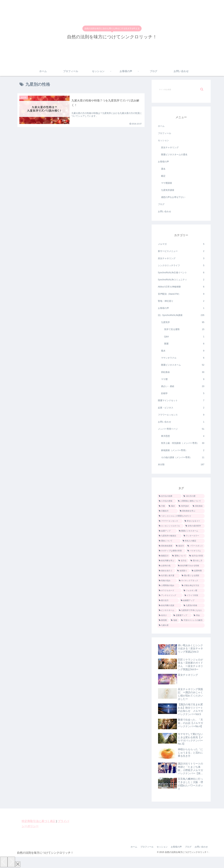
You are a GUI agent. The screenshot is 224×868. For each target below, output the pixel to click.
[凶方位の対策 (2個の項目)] (196, 556)
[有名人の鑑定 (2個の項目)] (193, 541)
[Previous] (4, 862)
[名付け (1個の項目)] (165, 615)
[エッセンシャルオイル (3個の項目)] (171, 526)
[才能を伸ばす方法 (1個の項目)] (193, 586)
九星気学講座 (168, 190)
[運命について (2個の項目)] (169, 541)
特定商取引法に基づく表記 (39, 821)
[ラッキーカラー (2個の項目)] (194, 536)
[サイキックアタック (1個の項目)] (191, 581)
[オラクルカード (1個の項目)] (170, 591)
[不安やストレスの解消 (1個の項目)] (192, 620)
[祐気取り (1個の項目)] (183, 571)
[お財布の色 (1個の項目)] (167, 566)
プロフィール (165, 133)
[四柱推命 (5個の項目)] (198, 506)
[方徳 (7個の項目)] (162, 506)
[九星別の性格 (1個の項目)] (194, 606)
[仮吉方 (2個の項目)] (180, 546)
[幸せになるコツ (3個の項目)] (194, 521)
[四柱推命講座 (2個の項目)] (166, 546)
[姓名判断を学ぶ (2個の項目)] (167, 561)
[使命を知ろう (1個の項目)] (166, 571)
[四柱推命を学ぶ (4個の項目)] (192, 511)
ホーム (161, 126)
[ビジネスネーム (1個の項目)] (167, 610)
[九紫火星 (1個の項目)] (181, 625)
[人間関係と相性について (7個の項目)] (191, 501)
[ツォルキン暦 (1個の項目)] (194, 591)
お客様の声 (163, 162)
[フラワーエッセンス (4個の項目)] (170, 521)
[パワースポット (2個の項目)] (195, 546)
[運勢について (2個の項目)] (179, 556)
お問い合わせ (165, 211)
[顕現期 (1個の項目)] (163, 620)
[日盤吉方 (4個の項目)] (168, 511)
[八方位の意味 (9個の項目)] (167, 501)
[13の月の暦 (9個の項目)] (193, 496)
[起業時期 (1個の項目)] (198, 571)
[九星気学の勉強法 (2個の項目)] (170, 536)
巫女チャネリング (170, 147)
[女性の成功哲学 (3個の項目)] (194, 526)
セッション (163, 140)
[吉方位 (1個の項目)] (183, 561)
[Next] (11, 862)
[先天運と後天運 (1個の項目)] (169, 576)
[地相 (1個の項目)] (174, 620)
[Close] (18, 864)
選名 (163, 169)
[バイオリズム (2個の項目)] (195, 551)
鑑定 (163, 176)
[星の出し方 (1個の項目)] (197, 561)
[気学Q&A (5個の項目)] (184, 506)
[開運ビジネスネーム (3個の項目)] (191, 531)
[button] (202, 89)
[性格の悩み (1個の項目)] (167, 581)
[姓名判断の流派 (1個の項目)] (170, 606)
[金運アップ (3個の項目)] (167, 531)
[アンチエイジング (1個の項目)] (170, 596)
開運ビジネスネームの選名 (174, 154)
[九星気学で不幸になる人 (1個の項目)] (191, 610)
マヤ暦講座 (167, 183)
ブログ (161, 204)
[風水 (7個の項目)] (172, 506)
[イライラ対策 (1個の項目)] (194, 596)
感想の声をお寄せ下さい (173, 197)
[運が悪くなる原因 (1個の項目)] (193, 576)
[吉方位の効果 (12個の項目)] (170, 496)
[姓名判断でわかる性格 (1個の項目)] (191, 566)
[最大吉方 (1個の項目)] (168, 601)
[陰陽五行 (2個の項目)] (164, 556)
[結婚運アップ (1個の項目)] (192, 601)
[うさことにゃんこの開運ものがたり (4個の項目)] (181, 516)
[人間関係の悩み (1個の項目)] (169, 586)
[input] (181, 89)
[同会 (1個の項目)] (198, 615)
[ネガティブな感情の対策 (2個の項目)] (172, 551)
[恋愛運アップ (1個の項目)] (182, 615)
